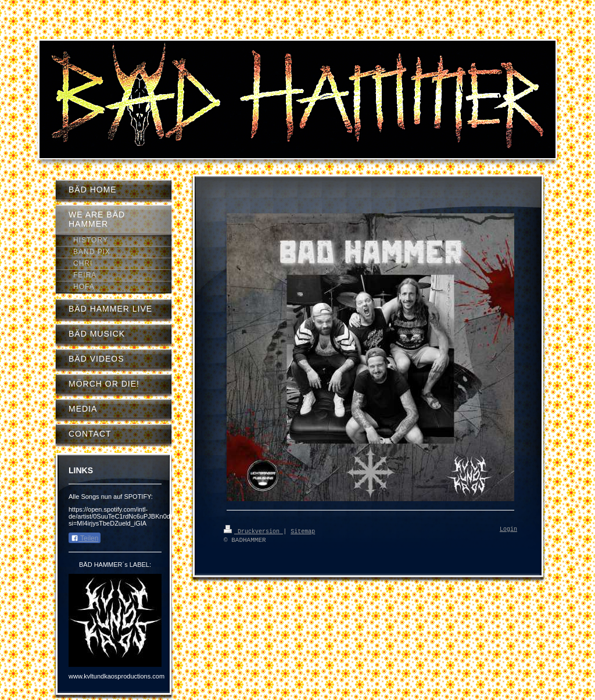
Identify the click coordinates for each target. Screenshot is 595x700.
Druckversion (253, 531)
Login (508, 530)
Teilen (85, 538)
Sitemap (303, 531)
